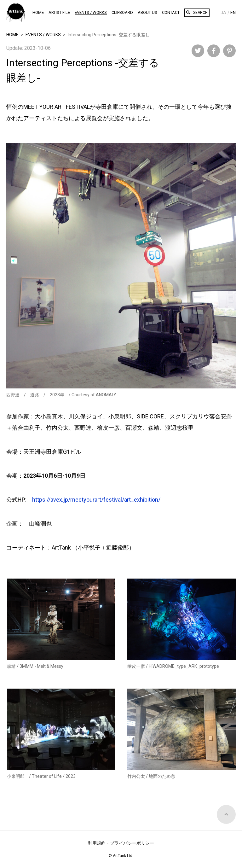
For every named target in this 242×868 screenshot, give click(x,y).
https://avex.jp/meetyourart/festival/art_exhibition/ (96, 500)
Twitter (198, 51)
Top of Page (226, 826)
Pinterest (229, 51)
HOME (38, 12)
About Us (147, 12)
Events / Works (91, 12)
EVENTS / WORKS (43, 35)
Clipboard (122, 12)
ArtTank (16, 13)
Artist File (59, 12)
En (233, 13)
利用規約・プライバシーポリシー (121, 843)
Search (200, 13)
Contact (171, 12)
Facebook (214, 51)
